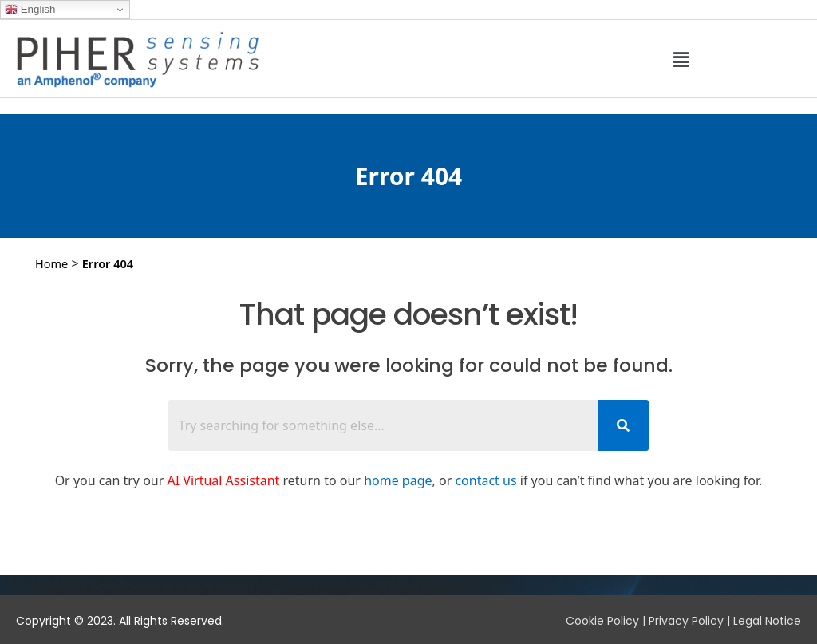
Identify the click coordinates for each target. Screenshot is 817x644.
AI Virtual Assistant (224, 480)
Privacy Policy (686, 621)
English (30, 10)
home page (398, 480)
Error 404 (108, 263)
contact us (485, 480)
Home (51, 263)
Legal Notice (767, 621)
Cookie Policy (602, 621)
